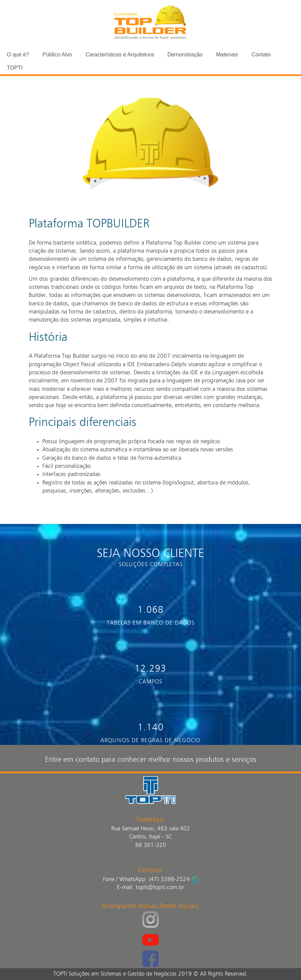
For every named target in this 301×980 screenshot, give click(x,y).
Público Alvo (57, 55)
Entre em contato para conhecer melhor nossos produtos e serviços (151, 760)
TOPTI (15, 68)
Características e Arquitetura (120, 55)
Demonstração (185, 55)
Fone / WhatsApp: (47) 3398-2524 (146, 880)
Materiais (227, 55)
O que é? (18, 55)
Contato (261, 55)
